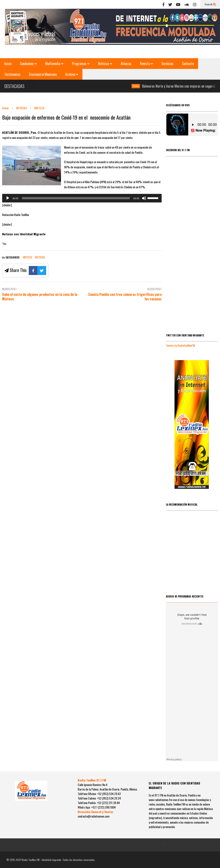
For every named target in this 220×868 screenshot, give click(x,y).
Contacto (188, 64)
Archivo (72, 74)
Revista (146, 64)
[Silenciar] (144, 198)
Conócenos (28, 64)
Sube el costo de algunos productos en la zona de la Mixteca (40, 297)
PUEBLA (137, 86)
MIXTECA (28, 257)
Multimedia (54, 64)
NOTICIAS (40, 257)
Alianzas (126, 64)
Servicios (167, 64)
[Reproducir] (8, 198)
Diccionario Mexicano (43, 74)
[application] (82, 198)
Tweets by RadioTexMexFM (180, 345)
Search (210, 4)
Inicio (8, 64)
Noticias (105, 64)
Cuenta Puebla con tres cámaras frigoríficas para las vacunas (125, 297)
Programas (81, 64)
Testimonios (12, 74)
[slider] (76, 198)
